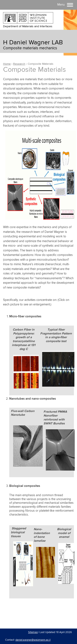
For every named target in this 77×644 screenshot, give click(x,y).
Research (19, 64)
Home (7, 64)
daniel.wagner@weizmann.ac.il (33, 640)
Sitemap (33, 632)
